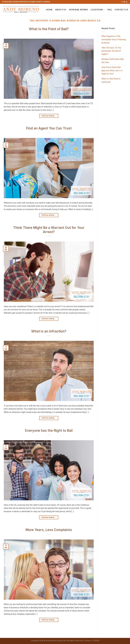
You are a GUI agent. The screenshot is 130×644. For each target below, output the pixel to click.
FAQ (110, 9)
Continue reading (49, 116)
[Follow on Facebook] (122, 2)
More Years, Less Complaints (49, 530)
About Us (61, 9)
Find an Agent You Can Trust (49, 128)
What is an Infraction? (49, 331)
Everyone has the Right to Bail (49, 430)
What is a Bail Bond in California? (111, 80)
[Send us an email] (124, 2)
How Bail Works (78, 9)
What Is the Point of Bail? (49, 29)
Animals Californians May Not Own (113, 61)
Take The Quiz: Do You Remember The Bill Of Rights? (111, 51)
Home (49, 9)
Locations (98, 10)
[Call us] (127, 2)
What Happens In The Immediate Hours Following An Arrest (114, 39)
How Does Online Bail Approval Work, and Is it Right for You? (112, 71)
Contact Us (121, 9)
